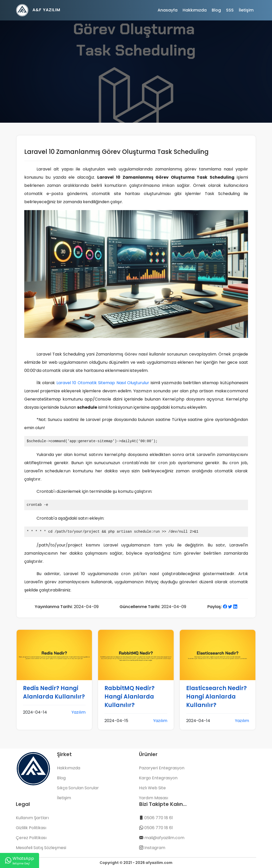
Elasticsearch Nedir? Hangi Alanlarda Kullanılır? (216, 697)
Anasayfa (168, 10)
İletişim (246, 10)
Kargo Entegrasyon (158, 778)
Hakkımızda (195, 10)
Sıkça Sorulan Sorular (78, 788)
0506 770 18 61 (159, 818)
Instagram (155, 848)
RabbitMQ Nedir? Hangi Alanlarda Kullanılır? (129, 697)
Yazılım (79, 712)
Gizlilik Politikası (31, 828)
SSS (230, 10)
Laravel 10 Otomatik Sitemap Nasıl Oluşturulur (103, 383)
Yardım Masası (153, 798)
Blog (216, 10)
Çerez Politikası (31, 838)
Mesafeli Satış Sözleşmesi (41, 848)
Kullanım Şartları (32, 818)
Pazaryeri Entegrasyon (162, 768)
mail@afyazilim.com (164, 838)
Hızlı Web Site (152, 788)
